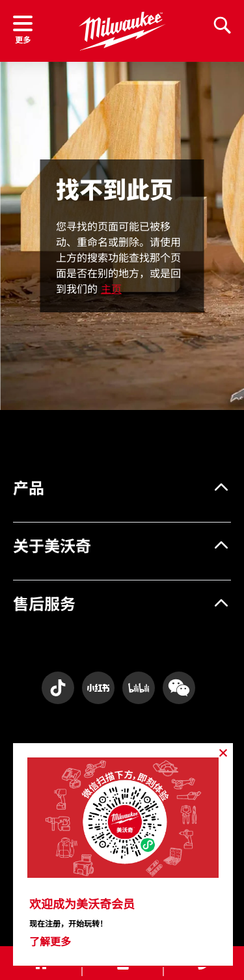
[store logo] (122, 31)
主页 (111, 289)
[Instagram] (58, 688)
